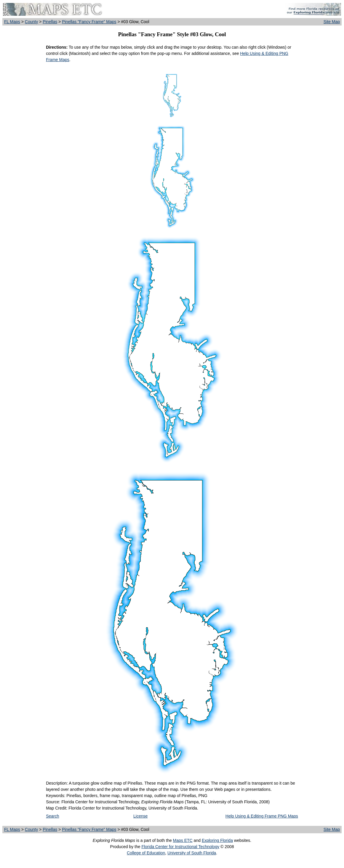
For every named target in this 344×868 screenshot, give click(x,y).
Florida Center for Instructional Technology (180, 847)
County (31, 22)
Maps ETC (183, 840)
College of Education (146, 853)
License (140, 816)
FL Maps (12, 22)
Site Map (332, 22)
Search (52, 816)
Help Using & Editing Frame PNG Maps (262, 816)
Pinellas (50, 22)
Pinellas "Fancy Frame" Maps (89, 22)
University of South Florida (192, 853)
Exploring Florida (217, 840)
